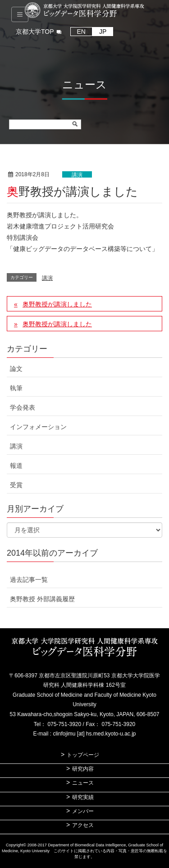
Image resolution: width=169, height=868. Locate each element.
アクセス (83, 825)
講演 (77, 175)
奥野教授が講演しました (57, 304)
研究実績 (83, 797)
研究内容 (83, 769)
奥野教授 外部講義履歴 (42, 599)
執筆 (16, 388)
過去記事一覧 (29, 580)
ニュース (83, 783)
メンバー (83, 811)
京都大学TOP (35, 32)
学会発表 (23, 407)
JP (103, 32)
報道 (16, 466)
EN (81, 32)
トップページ (83, 755)
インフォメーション (38, 427)
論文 (16, 369)
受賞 (16, 485)
